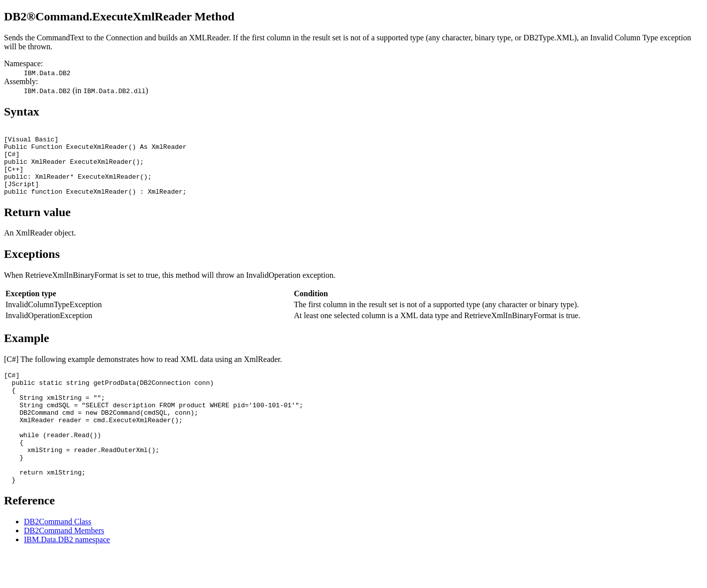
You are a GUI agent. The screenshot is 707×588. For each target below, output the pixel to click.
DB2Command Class (58, 557)
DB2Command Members (64, 566)
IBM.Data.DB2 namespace (67, 575)
